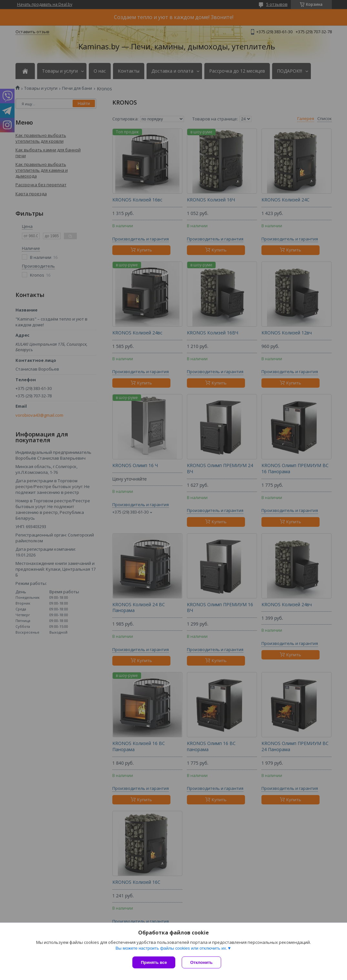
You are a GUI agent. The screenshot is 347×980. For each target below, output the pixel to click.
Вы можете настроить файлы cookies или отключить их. (171, 948)
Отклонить (201, 962)
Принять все (154, 962)
